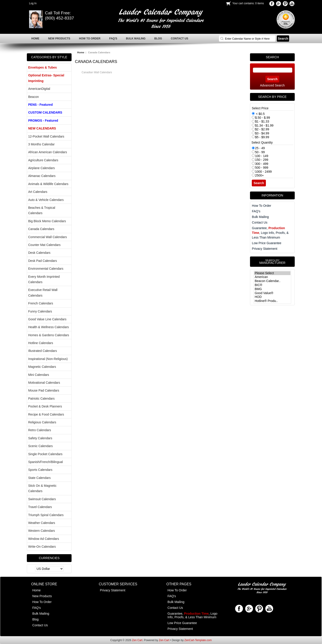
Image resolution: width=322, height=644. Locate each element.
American (272, 277)
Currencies (49, 558)
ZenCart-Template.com (198, 640)
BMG (272, 289)
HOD (272, 297)
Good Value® (272, 293)
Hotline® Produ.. (272, 301)
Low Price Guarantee (267, 243)
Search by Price (272, 97)
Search (272, 57)
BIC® (272, 285)
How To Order (262, 206)
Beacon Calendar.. (272, 281)
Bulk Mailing (260, 217)
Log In (33, 3)
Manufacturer (272, 262)
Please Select (272, 273)
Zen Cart (137, 640)
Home (81, 52)
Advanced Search (272, 85)
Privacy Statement (265, 249)
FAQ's (256, 211)
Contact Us (260, 222)
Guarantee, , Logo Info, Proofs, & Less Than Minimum (270, 233)
